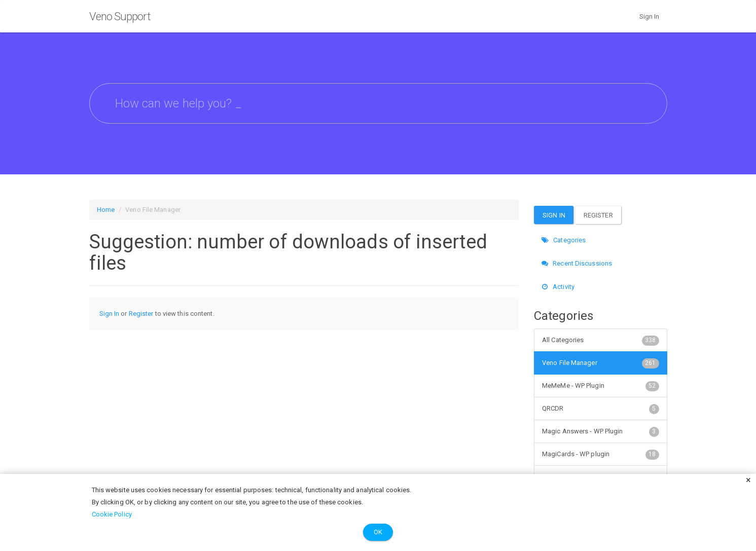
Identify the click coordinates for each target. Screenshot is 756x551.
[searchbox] (378, 103)
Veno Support (120, 16)
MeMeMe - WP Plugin (601, 386)
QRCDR (601, 409)
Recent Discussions (577, 263)
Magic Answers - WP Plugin (601, 431)
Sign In (650, 16)
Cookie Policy (112, 514)
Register (141, 314)
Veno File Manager (601, 363)
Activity (558, 287)
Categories (564, 240)
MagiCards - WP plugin (601, 454)
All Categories (601, 340)
